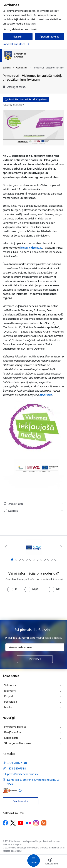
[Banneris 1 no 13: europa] (34, 547)
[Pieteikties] (35, 659)
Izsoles (8, 707)
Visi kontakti (21, 801)
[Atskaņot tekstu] (17, 87)
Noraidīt (18, 37)
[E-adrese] (10, 790)
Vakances (10, 685)
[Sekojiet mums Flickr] (28, 823)
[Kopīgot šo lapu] (33, 511)
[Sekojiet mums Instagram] (36, 823)
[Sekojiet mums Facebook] (5, 823)
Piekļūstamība (13, 732)
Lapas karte (11, 738)
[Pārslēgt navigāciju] (34, 861)
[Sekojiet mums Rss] (44, 823)
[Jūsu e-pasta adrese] (35, 647)
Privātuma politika (15, 727)
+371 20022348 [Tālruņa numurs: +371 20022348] (17, 763)
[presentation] (34, 606)
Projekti (9, 696)
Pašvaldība (11, 702)
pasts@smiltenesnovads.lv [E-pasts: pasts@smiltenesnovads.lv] (23, 774)
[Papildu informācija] (20, 790)
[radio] (12, 589)
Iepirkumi (10, 691)
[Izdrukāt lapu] (33, 504)
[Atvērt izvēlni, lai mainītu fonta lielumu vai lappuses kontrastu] (50, 862)
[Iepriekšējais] (6, 547)
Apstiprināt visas (49, 37)
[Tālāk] (61, 547)
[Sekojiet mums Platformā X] (13, 823)
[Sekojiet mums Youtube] (21, 823)
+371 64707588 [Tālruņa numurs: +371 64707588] (17, 769)
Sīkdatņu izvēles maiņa (18, 743)
